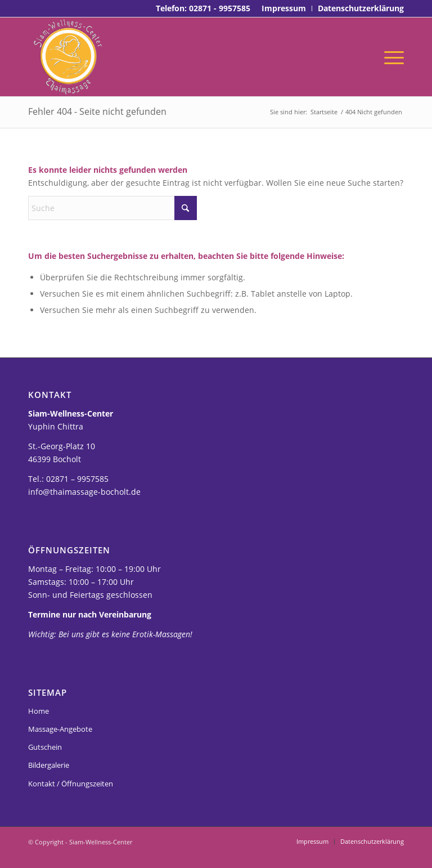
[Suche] (112, 208)
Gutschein (45, 747)
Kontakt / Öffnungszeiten (71, 784)
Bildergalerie (49, 765)
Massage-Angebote (60, 729)
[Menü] (391, 57)
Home (39, 711)
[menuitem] (284, 8)
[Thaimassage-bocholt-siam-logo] (67, 57)
